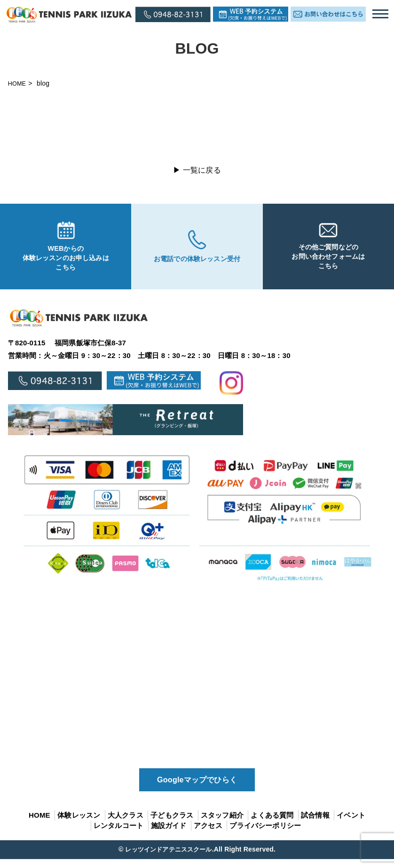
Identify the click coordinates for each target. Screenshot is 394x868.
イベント (351, 824)
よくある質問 (272, 824)
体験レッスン (79, 824)
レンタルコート (118, 834)
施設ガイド (169, 834)
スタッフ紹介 (222, 824)
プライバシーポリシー (265, 834)
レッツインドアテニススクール (168, 858)
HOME (18, 83)
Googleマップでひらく (197, 787)
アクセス (208, 834)
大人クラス (126, 824)
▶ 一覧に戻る (197, 170)
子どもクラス (172, 824)
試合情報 (315, 824)
